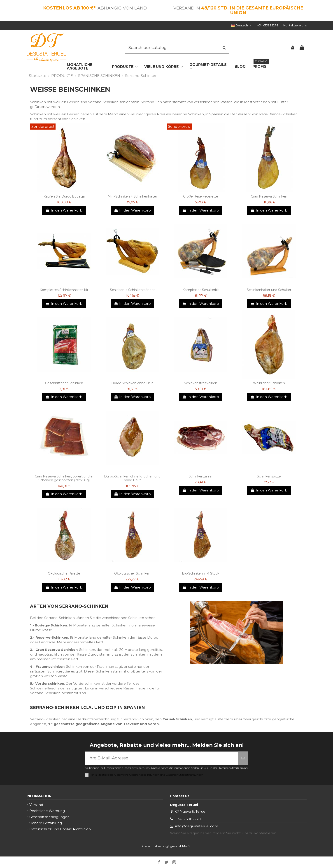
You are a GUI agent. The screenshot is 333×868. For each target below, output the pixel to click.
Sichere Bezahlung (46, 823)
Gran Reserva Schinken (269, 196)
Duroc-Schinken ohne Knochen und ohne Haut (132, 478)
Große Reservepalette (201, 196)
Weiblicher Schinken (269, 383)
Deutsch (242, 25)
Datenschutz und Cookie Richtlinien (60, 829)
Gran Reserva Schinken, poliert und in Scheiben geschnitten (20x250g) (64, 478)
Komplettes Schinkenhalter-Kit (64, 290)
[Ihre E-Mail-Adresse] (162, 758)
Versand (36, 805)
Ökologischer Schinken (132, 573)
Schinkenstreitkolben (201, 383)
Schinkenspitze (269, 476)
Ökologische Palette (64, 573)
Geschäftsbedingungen (49, 817)
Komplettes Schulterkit (201, 290)
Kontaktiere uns (295, 25)
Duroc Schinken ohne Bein (132, 383)
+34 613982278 (268, 25)
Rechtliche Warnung (47, 811)
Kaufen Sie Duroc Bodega (64, 196)
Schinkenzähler (201, 476)
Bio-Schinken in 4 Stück (201, 573)
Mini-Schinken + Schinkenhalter (132, 196)
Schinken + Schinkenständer (132, 290)
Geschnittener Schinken (64, 383)
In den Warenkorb (64, 210)
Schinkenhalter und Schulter (269, 290)
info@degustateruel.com (197, 826)
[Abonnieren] (243, 758)
